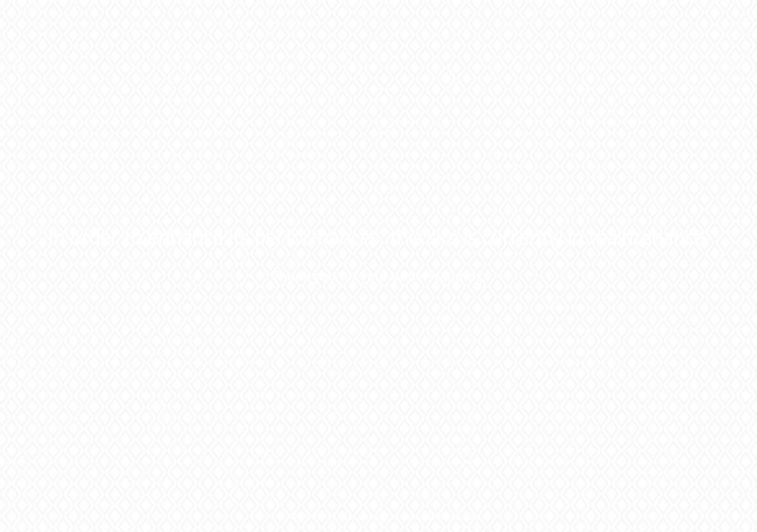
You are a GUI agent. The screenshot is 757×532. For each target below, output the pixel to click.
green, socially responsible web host (405, 515)
